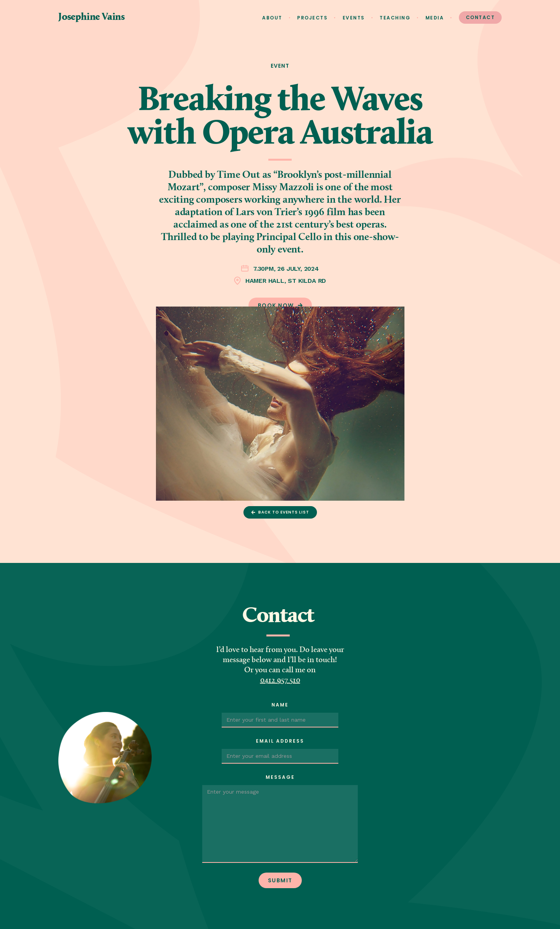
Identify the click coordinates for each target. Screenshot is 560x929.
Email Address (280, 741)
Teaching (395, 18)
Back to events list (284, 512)
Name (280, 705)
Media (435, 18)
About (272, 18)
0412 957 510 (280, 680)
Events (354, 18)
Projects (312, 18)
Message (280, 777)
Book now (276, 305)
